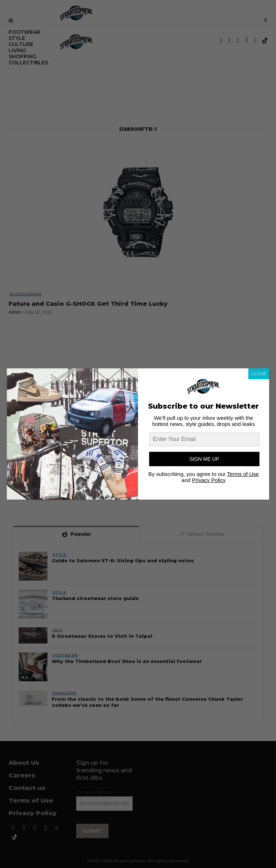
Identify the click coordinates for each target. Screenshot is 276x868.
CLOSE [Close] (259, 374)
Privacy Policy (209, 480)
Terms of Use (243, 474)
